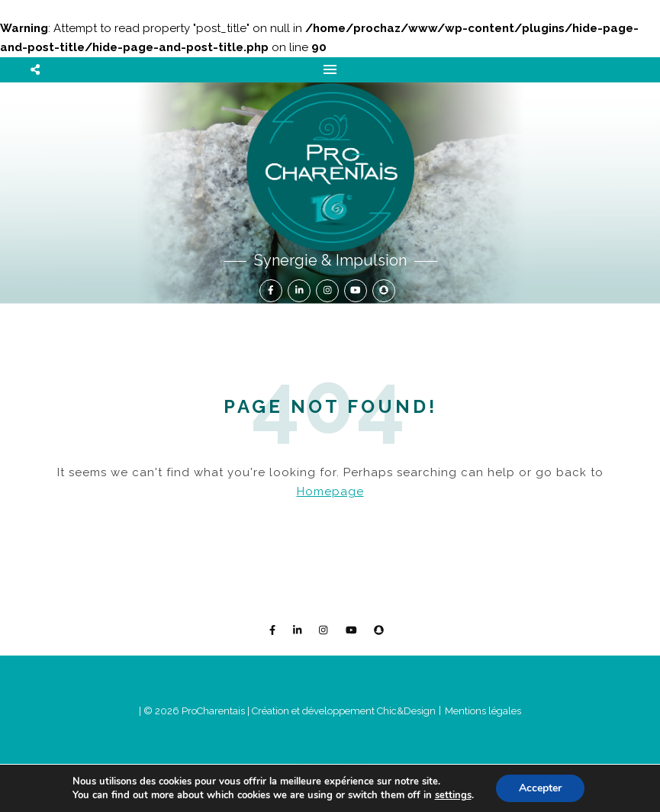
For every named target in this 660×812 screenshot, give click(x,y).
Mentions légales (483, 711)
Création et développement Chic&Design (345, 711)
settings (453, 795)
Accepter (540, 788)
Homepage (330, 491)
